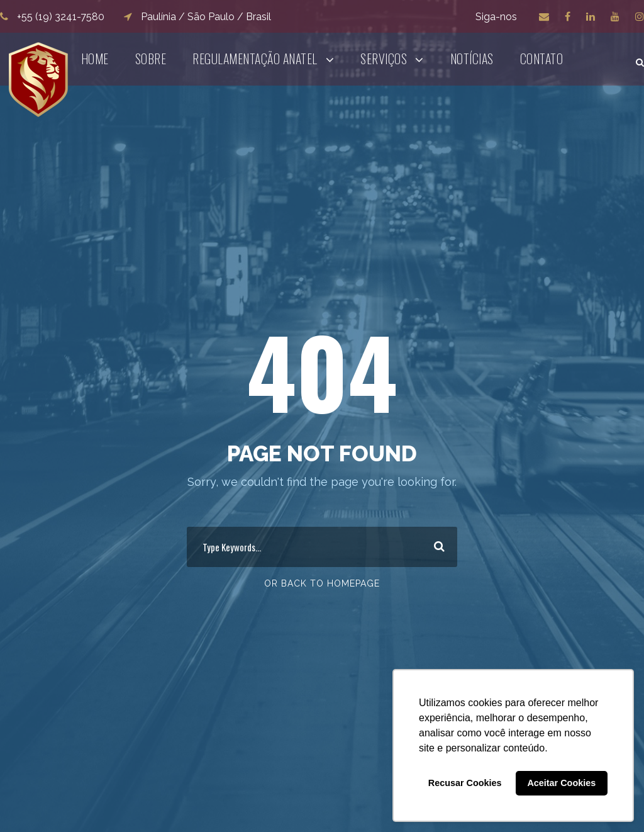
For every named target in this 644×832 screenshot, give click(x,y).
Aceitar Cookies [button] (561, 783)
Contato (542, 59)
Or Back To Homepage (322, 583)
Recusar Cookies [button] (465, 783)
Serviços (384, 59)
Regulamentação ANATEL (255, 59)
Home (95, 59)
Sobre (151, 59)
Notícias (472, 59)
